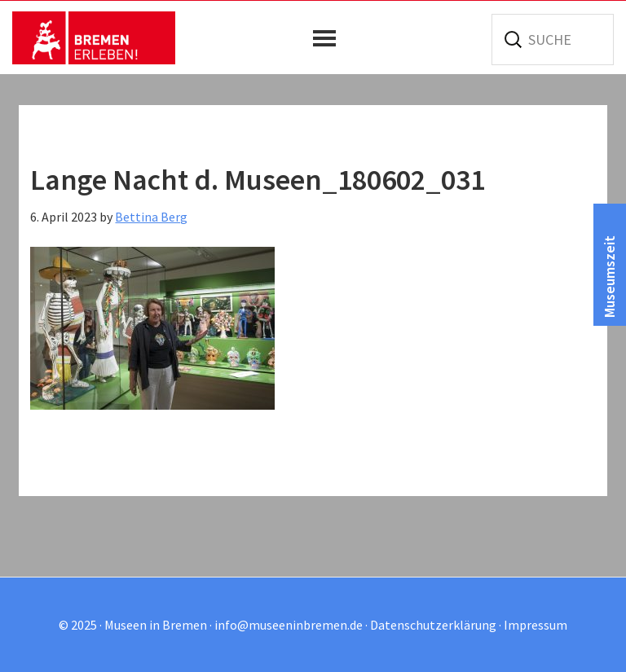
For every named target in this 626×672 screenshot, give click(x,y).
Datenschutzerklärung (433, 625)
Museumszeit (609, 277)
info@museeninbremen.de (289, 625)
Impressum (536, 625)
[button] (328, 38)
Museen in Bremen (94, 37)
